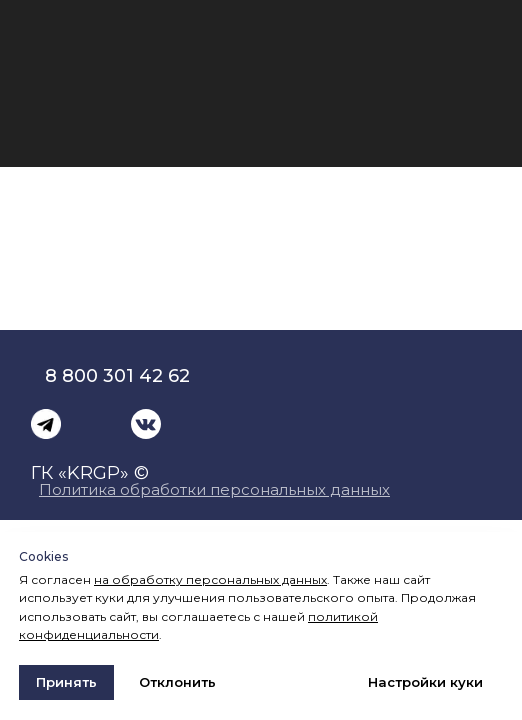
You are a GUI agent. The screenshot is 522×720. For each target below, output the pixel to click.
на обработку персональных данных (210, 579)
